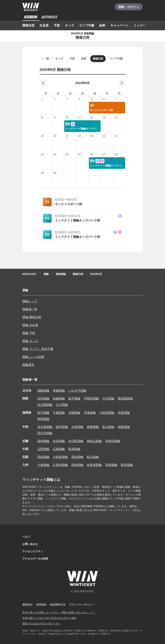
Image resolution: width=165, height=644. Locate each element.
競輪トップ (30, 301)
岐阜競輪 (62, 427)
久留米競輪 (60, 465)
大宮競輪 (108, 398)
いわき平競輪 (77, 391)
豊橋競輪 (93, 427)
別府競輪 (111, 465)
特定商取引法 (58, 605)
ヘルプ (26, 537)
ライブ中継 (87, 25)
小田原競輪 (107, 413)
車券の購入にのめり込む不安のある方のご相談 (49, 618)
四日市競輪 (45, 433)
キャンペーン (119, 25)
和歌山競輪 (94, 441)
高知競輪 (77, 457)
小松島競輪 (60, 457)
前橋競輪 (59, 398)
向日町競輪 (76, 441)
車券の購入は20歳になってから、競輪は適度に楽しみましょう (59, 612)
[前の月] (43, 83)
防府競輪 (74, 449)
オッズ (69, 25)
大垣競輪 (77, 427)
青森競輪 (59, 391)
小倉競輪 (43, 465)
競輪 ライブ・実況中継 (38, 349)
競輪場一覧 (30, 309)
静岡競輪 (43, 419)
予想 (57, 25)
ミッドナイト (143, 25)
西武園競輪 (125, 398)
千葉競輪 (59, 413)
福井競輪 (43, 441)
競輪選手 (28, 365)
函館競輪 (43, 391)
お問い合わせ (30, 544)
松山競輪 (93, 457)
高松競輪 (43, 457)
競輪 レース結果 (33, 357)
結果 (102, 25)
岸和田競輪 (113, 441)
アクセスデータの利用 (35, 559)
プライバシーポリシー (82, 605)
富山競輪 (108, 427)
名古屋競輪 (45, 427)
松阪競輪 (124, 427)
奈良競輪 (59, 441)
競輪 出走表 (30, 325)
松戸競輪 (43, 413)
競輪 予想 (29, 333)
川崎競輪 (74, 413)
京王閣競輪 (45, 405)
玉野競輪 (43, 449)
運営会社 (27, 605)
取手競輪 (74, 398)
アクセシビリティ (33, 551)
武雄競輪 (77, 465)
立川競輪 (62, 405)
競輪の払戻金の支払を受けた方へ (42, 624)
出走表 (44, 25)
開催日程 (28, 25)
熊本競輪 (127, 465)
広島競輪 (59, 449)
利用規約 (41, 605)
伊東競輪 (124, 413)
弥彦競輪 (43, 398)
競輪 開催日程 (32, 317)
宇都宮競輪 (91, 398)
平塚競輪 (90, 413)
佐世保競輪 (94, 465)
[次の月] (122, 83)
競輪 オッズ (30, 341)
